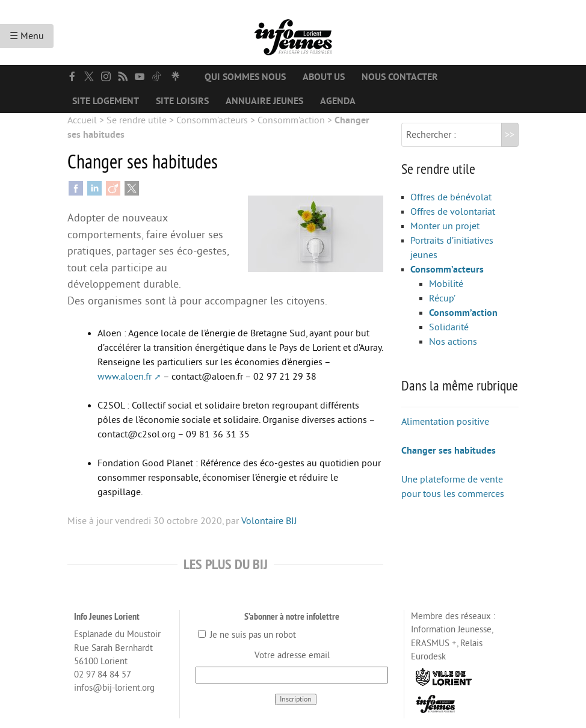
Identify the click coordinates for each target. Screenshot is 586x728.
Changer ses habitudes (449, 451)
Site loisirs (182, 101)
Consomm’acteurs (212, 120)
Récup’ (442, 298)
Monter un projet (445, 226)
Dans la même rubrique (460, 385)
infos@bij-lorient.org (114, 688)
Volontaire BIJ (269, 521)
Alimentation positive (445, 422)
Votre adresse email (292, 656)
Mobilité (446, 284)
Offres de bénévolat (451, 197)
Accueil (82, 120)
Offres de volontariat (453, 212)
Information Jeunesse (451, 630)
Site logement (106, 101)
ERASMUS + (434, 643)
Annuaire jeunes (264, 101)
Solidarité (449, 327)
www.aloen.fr (125, 377)
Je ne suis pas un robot (247, 635)
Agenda (338, 101)
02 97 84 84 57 (103, 675)
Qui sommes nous (245, 77)
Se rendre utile (137, 120)
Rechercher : (431, 135)
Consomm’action (291, 120)
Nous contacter (400, 77)
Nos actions (453, 342)
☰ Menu (27, 36)
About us (324, 77)
